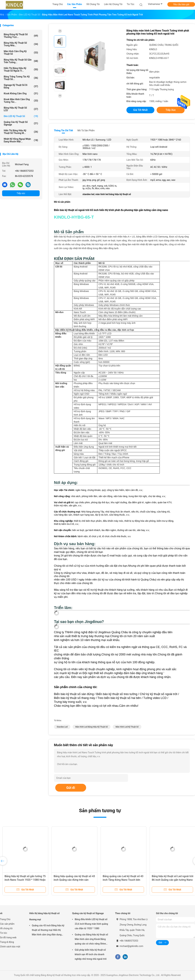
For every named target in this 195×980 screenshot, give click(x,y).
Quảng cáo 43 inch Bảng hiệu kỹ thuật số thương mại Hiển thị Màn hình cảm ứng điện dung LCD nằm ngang (48, 931)
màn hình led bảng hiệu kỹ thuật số (92, 727)
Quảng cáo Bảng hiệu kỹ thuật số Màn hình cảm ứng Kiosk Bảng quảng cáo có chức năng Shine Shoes (91, 940)
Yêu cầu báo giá (181, 4)
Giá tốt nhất (140, 110)
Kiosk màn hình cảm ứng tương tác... (21, 101)
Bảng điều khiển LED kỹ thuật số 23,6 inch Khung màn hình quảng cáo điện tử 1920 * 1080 (91, 924)
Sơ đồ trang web (8, 937)
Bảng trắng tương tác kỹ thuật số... (21, 78)
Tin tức (4, 933)
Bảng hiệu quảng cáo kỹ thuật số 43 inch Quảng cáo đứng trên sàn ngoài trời (74, 880)
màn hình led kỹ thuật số (127, 727)
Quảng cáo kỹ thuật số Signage (21, 123)
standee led (62, 727)
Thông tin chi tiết (63, 130)
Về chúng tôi (6, 928)
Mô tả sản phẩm (86, 130)
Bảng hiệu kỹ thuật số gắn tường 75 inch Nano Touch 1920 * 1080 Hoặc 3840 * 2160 (25, 880)
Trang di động (7, 942)
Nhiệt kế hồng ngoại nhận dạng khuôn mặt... (21, 140)
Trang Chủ (5, 919)
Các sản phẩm (7, 924)
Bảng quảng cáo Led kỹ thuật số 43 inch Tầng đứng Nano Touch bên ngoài (123, 880)
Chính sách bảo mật (10, 947)
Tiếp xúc (21, 193)
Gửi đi (71, 788)
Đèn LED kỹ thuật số (21, 116)
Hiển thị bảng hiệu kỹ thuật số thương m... (21, 132)
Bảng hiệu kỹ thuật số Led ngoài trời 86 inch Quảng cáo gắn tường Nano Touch (173, 880)
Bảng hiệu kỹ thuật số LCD (21, 109)
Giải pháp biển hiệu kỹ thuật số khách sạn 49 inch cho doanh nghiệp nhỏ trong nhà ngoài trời (91, 954)
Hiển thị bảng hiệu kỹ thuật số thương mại (44, 916)
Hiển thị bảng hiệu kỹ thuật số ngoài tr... (21, 69)
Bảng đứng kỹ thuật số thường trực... (21, 36)
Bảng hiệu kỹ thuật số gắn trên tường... (21, 61)
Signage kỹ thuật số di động (21, 86)
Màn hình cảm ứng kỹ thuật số (21, 53)
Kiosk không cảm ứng (21, 93)
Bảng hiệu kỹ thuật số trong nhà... (21, 44)
